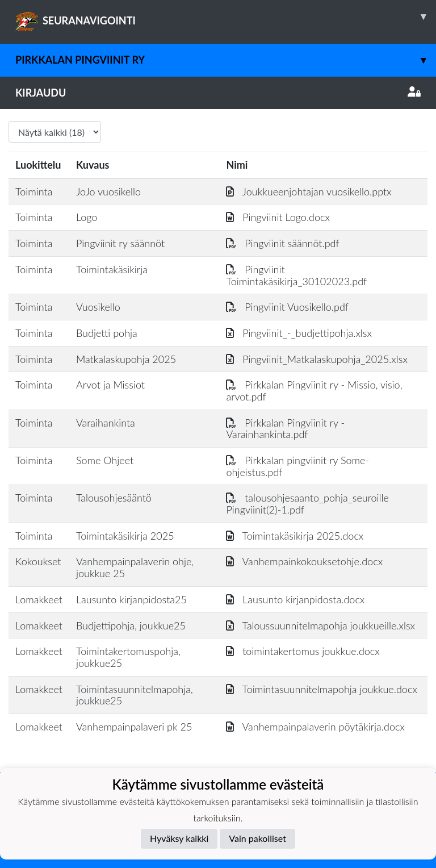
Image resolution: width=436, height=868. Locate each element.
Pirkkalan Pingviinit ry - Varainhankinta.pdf (285, 429)
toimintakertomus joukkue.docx (303, 651)
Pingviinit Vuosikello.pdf (287, 307)
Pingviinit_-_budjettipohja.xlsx (299, 333)
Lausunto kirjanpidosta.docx (295, 599)
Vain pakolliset (257, 838)
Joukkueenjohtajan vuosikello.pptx (309, 191)
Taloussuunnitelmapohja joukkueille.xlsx (320, 625)
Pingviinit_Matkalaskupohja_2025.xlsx (316, 359)
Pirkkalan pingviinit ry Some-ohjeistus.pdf (297, 466)
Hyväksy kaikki (179, 838)
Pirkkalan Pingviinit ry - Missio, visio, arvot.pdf (314, 391)
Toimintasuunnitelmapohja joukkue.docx (321, 689)
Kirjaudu (218, 93)
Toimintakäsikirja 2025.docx (295, 536)
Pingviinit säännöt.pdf (282, 243)
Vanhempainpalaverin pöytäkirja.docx (315, 727)
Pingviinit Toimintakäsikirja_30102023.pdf (296, 275)
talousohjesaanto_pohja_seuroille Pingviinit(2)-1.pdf (307, 504)
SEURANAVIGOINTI (226, 16)
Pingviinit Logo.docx (278, 217)
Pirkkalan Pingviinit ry (226, 60)
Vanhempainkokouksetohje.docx (304, 561)
